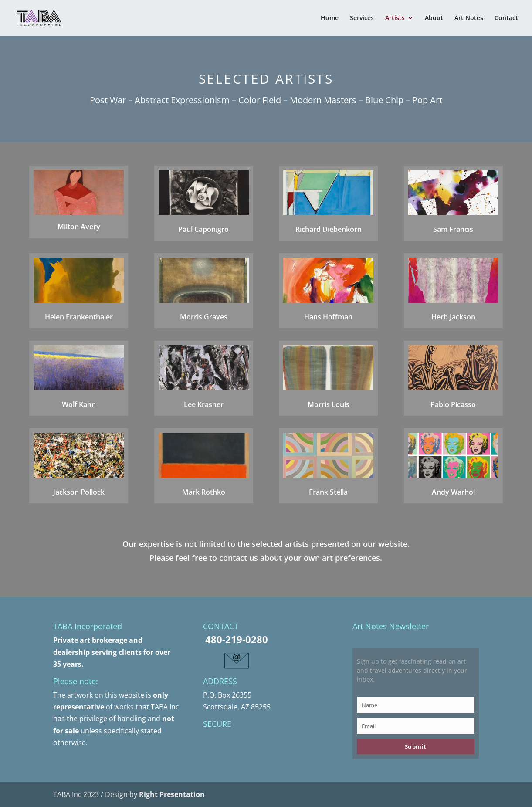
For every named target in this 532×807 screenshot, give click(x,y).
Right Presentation (172, 794)
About (434, 18)
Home (330, 18)
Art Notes (469, 18)
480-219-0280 (237, 639)
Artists (395, 18)
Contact (506, 18)
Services (362, 18)
